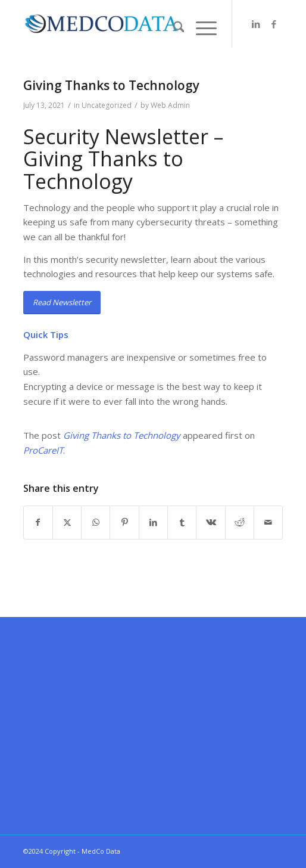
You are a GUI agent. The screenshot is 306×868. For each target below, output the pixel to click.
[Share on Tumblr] (182, 523)
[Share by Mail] (268, 523)
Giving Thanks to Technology (122, 435)
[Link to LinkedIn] (256, 24)
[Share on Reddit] (240, 523)
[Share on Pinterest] (124, 523)
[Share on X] (67, 523)
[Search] (173, 28)
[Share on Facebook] (38, 523)
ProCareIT (43, 450)
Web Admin (170, 105)
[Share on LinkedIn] (153, 523)
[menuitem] (173, 28)
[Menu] (200, 28)
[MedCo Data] (127, 24)
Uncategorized (107, 105)
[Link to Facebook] (274, 24)
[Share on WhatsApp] (96, 523)
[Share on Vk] (210, 523)
